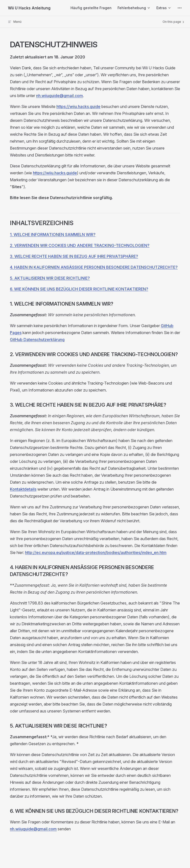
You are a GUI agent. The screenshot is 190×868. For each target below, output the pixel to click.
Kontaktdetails (23, 489)
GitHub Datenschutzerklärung (37, 340)
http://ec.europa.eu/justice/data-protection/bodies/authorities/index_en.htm (96, 552)
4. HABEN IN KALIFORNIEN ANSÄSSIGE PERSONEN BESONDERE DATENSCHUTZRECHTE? (94, 267)
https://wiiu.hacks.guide (78, 106)
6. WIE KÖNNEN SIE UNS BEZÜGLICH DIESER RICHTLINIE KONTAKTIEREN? (79, 289)
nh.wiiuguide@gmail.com (59, 96)
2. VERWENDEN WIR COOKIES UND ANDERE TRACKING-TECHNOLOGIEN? (80, 245)
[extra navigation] (180, 8)
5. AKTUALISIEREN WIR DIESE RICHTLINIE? (50, 278)
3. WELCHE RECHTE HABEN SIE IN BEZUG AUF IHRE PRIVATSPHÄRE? (74, 256)
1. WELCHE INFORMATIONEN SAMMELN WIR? (53, 235)
